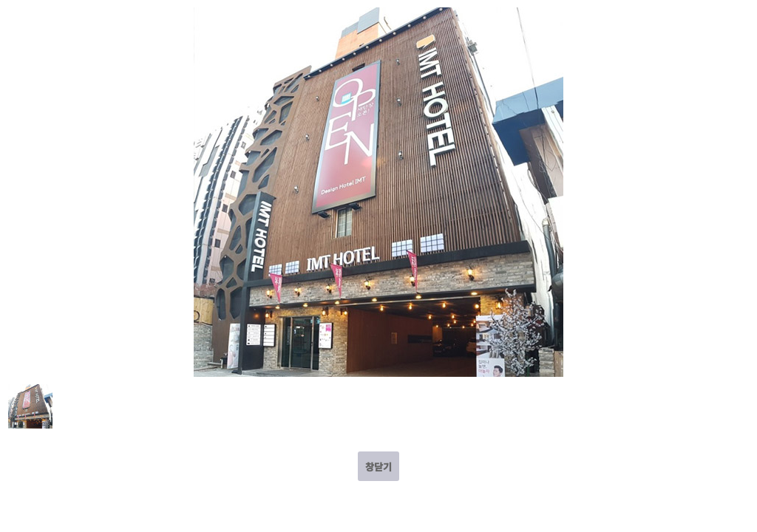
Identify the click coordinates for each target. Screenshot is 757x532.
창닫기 (378, 467)
